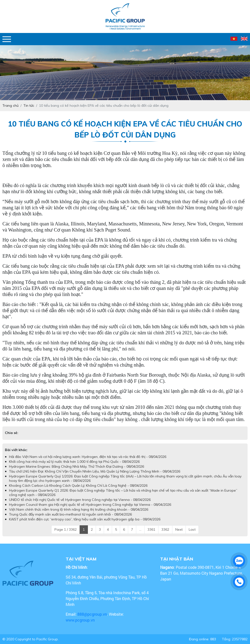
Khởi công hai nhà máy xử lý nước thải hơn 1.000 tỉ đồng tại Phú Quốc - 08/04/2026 (74, 462)
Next (179, 529)
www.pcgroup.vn (81, 620)
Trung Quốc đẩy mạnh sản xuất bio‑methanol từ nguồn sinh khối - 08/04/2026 (70, 514)
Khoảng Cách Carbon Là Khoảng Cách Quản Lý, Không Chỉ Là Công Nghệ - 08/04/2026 (78, 486)
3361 (151, 529)
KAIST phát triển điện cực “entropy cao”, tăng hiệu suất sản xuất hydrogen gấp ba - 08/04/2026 (85, 519)
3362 (165, 529)
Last (192, 529)
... (140, 529)
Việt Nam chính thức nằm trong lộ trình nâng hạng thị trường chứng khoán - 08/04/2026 (79, 509)
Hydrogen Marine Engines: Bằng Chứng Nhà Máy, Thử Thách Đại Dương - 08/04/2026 (77, 466)
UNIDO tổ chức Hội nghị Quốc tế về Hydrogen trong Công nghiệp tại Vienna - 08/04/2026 (80, 500)
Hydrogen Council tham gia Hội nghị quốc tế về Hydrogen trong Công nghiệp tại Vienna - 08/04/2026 (90, 505)
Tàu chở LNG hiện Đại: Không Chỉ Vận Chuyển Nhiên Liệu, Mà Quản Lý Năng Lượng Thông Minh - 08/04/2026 (95, 471)
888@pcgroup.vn (92, 614)
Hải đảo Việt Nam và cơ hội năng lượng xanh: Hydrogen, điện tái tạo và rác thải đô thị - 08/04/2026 (88, 457)
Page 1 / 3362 (66, 529)
